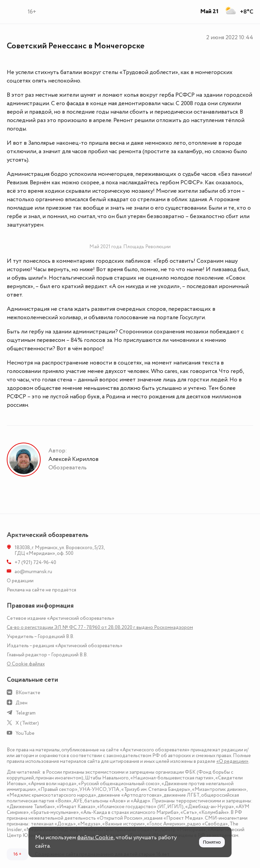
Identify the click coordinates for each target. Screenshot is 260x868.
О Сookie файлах (26, 664)
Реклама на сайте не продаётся (41, 590)
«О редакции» (232, 761)
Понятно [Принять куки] (212, 842)
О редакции (20, 581)
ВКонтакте (28, 693)
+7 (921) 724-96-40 (35, 562)
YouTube (25, 733)
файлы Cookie (95, 838)
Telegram (26, 713)
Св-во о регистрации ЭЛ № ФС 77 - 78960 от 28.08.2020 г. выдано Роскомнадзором (100, 627)
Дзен (21, 703)
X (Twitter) (27, 723)
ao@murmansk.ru (33, 572)
